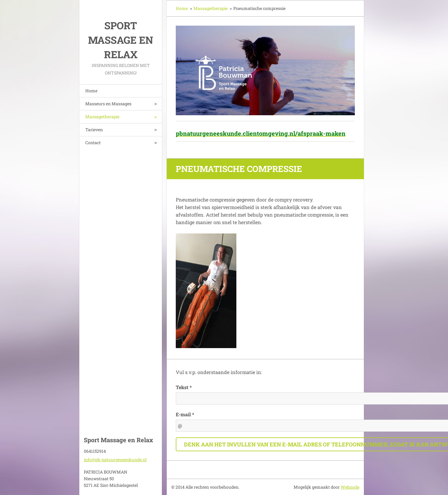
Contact (93, 143)
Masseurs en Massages (108, 104)
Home (91, 91)
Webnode (350, 487)
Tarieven (94, 130)
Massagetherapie (102, 117)
